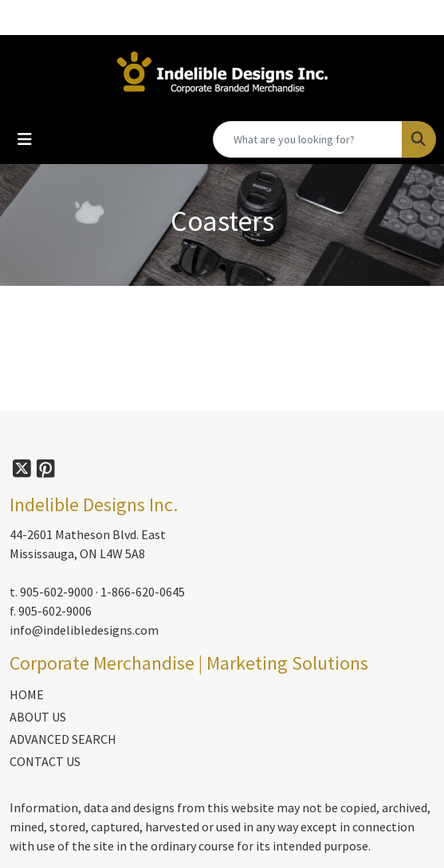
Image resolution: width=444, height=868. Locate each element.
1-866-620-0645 (143, 592)
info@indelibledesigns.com (84, 630)
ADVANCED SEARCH (63, 739)
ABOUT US (38, 717)
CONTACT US (45, 761)
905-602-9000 (57, 592)
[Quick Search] (308, 139)
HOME (27, 694)
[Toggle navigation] (25, 139)
